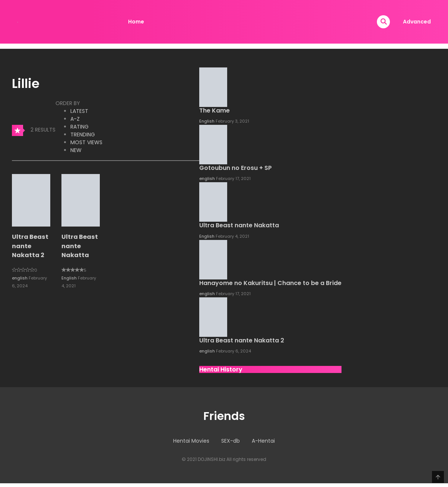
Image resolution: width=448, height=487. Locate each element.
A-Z (75, 119)
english (20, 278)
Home (136, 22)
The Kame (215, 110)
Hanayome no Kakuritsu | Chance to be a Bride (270, 283)
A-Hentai (263, 441)
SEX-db (231, 441)
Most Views (86, 142)
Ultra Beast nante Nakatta (80, 246)
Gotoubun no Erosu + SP (236, 168)
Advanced (417, 22)
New (76, 150)
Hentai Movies (191, 441)
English (70, 278)
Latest (79, 111)
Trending (83, 135)
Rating (80, 127)
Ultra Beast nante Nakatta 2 (30, 246)
